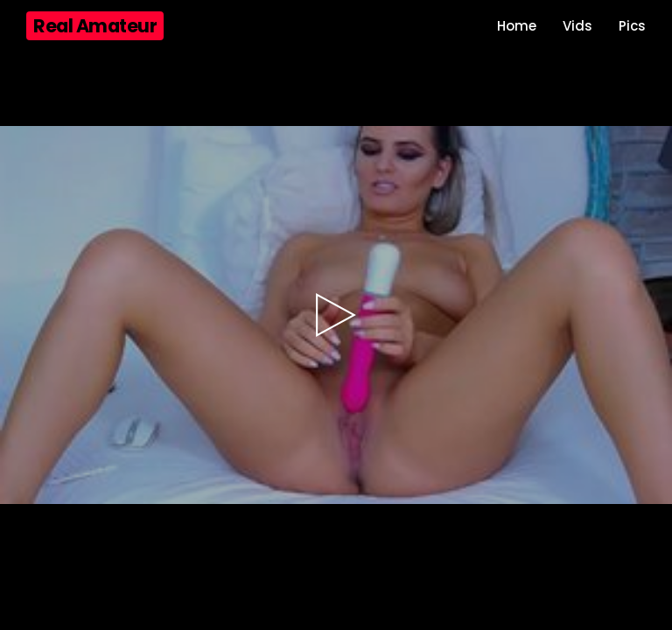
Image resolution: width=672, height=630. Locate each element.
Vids (577, 26)
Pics (632, 26)
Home (517, 26)
